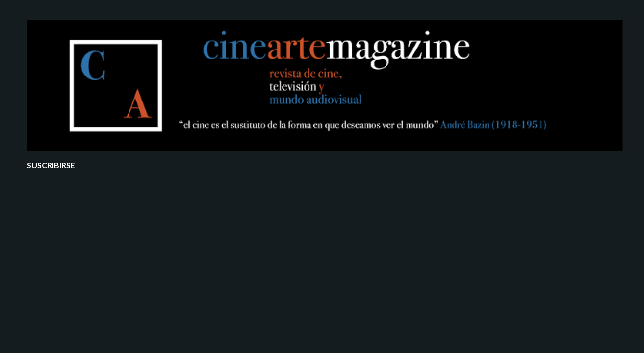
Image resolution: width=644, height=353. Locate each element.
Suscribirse (51, 165)
